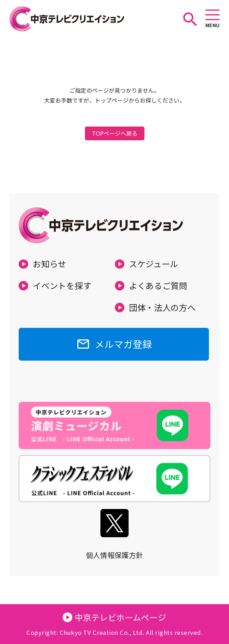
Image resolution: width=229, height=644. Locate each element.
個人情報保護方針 (115, 555)
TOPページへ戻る (115, 133)
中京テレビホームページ (120, 617)
